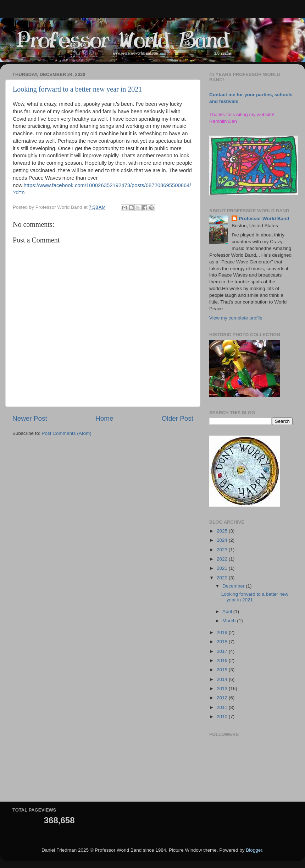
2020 (223, 578)
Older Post (178, 418)
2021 (223, 568)
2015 (223, 670)
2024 (223, 540)
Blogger (254, 850)
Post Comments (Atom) (67, 433)
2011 (223, 707)
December (234, 586)
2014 (223, 679)
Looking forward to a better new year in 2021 (77, 89)
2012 (223, 698)
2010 (223, 717)
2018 (223, 642)
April (228, 612)
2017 (223, 651)
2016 (223, 660)
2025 (223, 531)
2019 (223, 632)
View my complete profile (236, 318)
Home (104, 418)
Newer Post (30, 418)
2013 (223, 689)
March (230, 621)
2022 (223, 559)
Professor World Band (264, 219)
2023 (223, 550)
